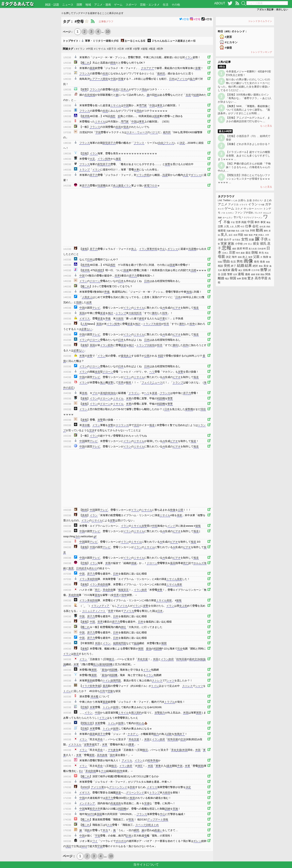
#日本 (121, 49)
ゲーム (118, 5)
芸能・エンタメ (150, 5)
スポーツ (131, 5)
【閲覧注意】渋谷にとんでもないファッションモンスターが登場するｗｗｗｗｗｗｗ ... (244, 179)
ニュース (68, 5)
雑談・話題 (52, 5)
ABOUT (220, 3)
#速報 (144, 49)
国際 (79, 5)
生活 (166, 5)
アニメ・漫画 (103, 5)
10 (108, 32)
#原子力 (112, 49)
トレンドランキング (261, 52)
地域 (88, 5)
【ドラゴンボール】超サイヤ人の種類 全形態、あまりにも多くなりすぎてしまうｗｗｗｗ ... (244, 156)
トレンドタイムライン (260, 21)
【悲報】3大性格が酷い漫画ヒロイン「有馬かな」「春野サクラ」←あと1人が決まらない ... (245, 98)
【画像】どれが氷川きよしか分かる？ (248, 144)
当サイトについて (146, 865)
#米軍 (129, 49)
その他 (176, 5)
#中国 (89, 49)
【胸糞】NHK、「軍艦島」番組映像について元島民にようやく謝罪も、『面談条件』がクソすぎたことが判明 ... (244, 110)
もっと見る (266, 126)
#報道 (152, 49)
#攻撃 (137, 49)
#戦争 (160, 49)
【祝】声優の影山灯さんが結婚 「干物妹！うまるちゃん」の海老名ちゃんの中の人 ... (244, 167)
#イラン (80, 49)
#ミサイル (100, 49)
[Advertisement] (31, 77)
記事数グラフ (106, 22)
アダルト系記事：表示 (272, 10)
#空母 (184, 19)
